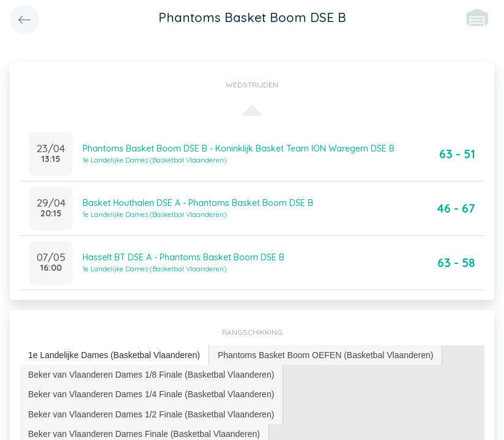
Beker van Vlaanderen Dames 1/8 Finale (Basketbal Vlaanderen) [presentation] (151, 375)
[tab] (114, 355)
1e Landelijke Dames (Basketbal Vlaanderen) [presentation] (114, 355)
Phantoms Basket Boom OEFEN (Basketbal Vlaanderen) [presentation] (326, 355)
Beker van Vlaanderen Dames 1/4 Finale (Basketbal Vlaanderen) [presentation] (151, 394)
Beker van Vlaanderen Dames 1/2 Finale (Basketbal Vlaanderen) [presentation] (151, 414)
